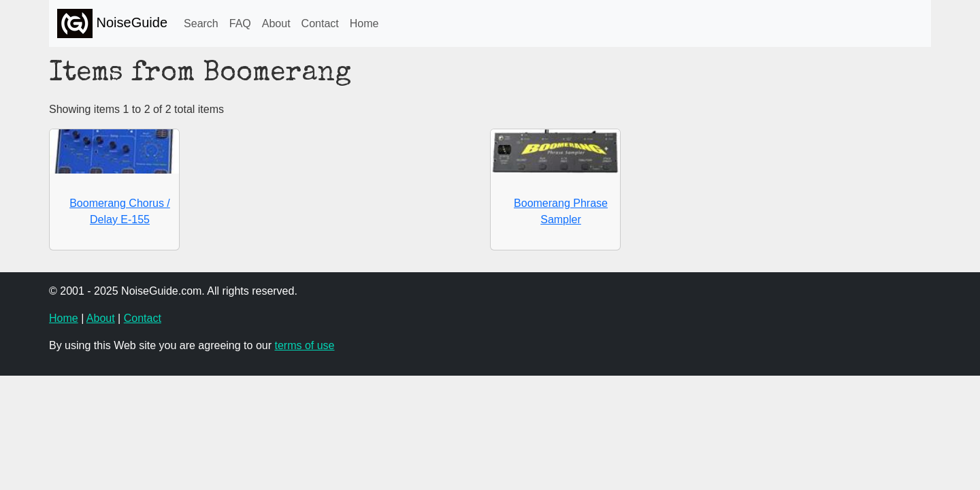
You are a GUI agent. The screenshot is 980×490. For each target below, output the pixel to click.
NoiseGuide (112, 23)
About (276, 23)
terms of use (304, 345)
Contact (320, 23)
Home (364, 23)
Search (201, 23)
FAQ (240, 23)
